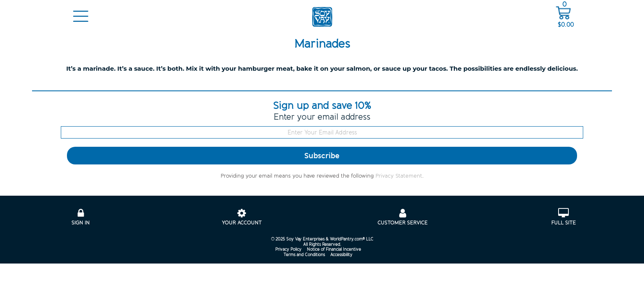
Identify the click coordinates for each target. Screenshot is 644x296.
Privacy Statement (399, 176)
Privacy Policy (288, 249)
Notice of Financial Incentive (334, 249)
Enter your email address (322, 117)
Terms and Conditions (304, 255)
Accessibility (341, 255)
